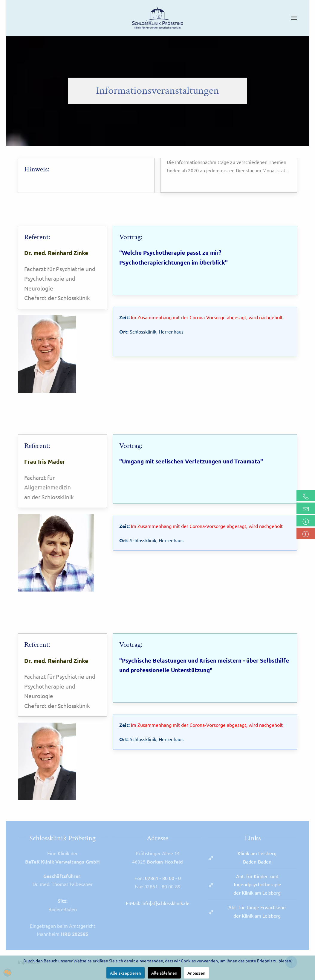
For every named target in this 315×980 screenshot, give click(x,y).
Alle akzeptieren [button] (126, 973)
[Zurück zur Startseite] (157, 18)
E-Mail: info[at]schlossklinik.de (158, 903)
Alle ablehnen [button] (164, 973)
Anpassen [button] (196, 973)
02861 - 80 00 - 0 (163, 878)
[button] (294, 18)
